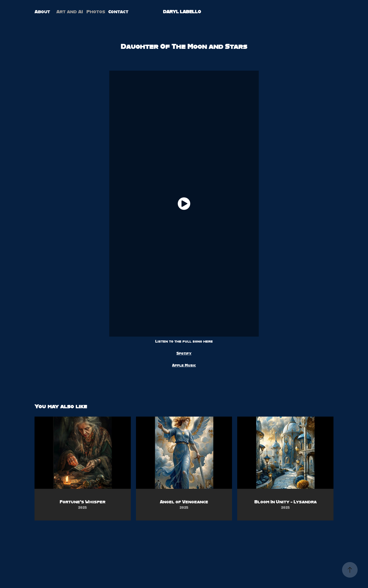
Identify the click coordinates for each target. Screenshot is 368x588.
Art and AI (70, 12)
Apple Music (184, 365)
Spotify (184, 353)
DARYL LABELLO (182, 12)
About (42, 12)
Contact (118, 12)
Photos (96, 12)
